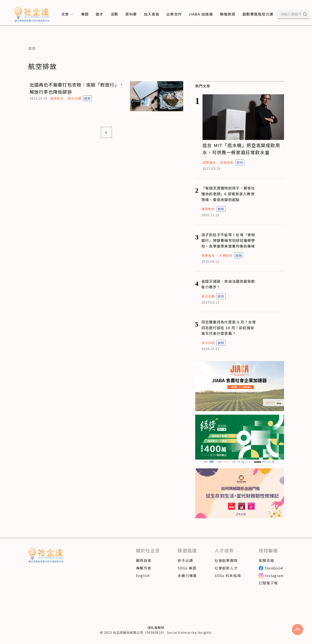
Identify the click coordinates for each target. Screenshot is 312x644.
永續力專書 (187, 575)
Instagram (271, 575)
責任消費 (74, 98)
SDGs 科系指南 (228, 575)
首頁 (32, 48)
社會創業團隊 (226, 560)
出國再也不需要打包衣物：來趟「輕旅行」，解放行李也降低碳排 (77, 88)
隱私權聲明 (156, 628)
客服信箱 (266, 560)
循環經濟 (57, 98)
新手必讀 (185, 560)
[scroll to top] (298, 630)
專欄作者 (144, 568)
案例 (240, 162)
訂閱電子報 (268, 583)
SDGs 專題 (187, 568)
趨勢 (87, 98)
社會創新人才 (226, 568)
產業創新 (227, 162)
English (143, 575)
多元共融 (208, 343)
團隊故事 (144, 560)
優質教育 (208, 209)
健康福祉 (209, 162)
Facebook (271, 568)
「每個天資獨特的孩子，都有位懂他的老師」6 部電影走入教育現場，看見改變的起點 (228, 194)
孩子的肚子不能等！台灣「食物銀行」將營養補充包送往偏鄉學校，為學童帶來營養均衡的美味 (228, 240)
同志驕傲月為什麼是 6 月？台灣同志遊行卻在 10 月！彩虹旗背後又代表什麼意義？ (229, 328)
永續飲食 (226, 255)
